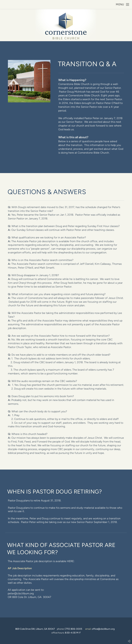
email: (100, 629)
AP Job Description (20, 568)
